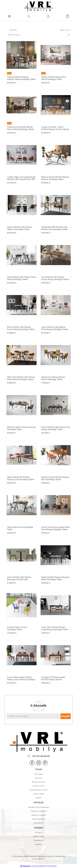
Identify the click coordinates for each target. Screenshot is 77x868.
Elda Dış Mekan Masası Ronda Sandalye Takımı (21, 428)
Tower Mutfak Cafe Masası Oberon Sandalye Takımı (19, 228)
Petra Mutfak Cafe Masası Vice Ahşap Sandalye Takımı (56, 428)
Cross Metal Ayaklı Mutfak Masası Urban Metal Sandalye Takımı (21, 679)
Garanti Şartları (39, 819)
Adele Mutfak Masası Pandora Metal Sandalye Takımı (55, 578)
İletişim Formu (39, 786)
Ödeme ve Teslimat (39, 811)
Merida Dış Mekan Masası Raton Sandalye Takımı (53, 378)
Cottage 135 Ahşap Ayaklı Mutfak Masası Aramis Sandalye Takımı (53, 679)
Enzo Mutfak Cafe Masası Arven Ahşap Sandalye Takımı (21, 328)
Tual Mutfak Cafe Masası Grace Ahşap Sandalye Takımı (55, 278)
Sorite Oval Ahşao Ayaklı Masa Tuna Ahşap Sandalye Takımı (56, 528)
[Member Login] (48, 16)
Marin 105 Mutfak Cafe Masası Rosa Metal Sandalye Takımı (21, 378)
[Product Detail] (21, 73)
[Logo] (39, 6)
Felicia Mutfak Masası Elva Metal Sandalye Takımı (54, 78)
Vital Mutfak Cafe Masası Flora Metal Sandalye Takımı (21, 278)
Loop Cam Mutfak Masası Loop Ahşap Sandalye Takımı (55, 628)
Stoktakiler (13, 30)
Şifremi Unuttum (39, 782)
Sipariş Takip (39, 836)
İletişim (39, 798)
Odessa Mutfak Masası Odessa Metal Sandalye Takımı (21, 78)
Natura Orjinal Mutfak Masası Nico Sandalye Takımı (55, 478)
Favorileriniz (39, 840)
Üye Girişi (39, 778)
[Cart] (68, 16)
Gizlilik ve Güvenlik (39, 815)
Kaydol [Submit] (66, 716)
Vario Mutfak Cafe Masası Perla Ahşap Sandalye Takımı (55, 328)
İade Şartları (39, 823)
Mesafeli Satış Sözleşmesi (39, 807)
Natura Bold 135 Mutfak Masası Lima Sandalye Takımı (21, 478)
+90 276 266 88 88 (39, 756)
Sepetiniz (39, 844)
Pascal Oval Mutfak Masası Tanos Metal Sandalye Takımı (21, 128)
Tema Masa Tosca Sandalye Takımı (20, 528)
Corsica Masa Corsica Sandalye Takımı (17, 628)
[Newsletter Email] (34, 716)
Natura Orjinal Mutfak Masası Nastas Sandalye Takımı (55, 178)
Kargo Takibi (39, 794)
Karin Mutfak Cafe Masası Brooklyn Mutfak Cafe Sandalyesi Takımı (19, 579)
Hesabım (39, 832)
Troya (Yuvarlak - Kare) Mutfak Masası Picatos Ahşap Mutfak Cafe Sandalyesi (55, 129)
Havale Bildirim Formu (39, 790)
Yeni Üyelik (39, 774)
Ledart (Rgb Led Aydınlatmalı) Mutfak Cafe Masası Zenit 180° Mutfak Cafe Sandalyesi (21, 179)
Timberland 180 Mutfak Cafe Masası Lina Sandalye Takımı (54, 228)
